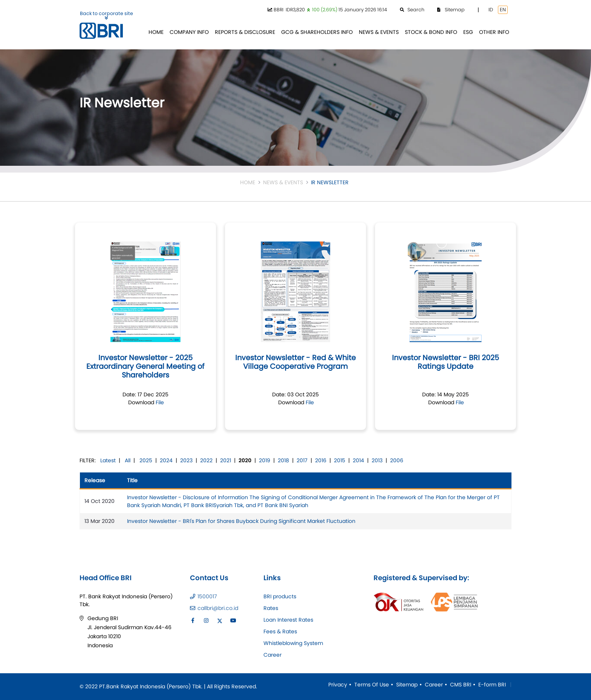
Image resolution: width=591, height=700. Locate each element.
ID (491, 10)
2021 (226, 460)
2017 (302, 460)
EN (503, 10)
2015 (340, 460)
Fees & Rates (280, 631)
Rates (271, 608)
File (160, 402)
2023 (186, 460)
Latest (108, 460)
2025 (146, 460)
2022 (206, 460)
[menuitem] (156, 32)
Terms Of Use (372, 685)
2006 (397, 460)
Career (273, 655)
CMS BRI (461, 685)
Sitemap (407, 685)
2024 (166, 460)
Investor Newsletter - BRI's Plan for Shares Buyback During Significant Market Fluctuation (241, 521)
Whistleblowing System (293, 643)
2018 (283, 460)
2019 (265, 460)
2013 (377, 460)
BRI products (280, 596)
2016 (321, 460)
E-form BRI (492, 685)
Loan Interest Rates (288, 620)
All (128, 460)
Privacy (338, 685)
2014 (358, 460)
